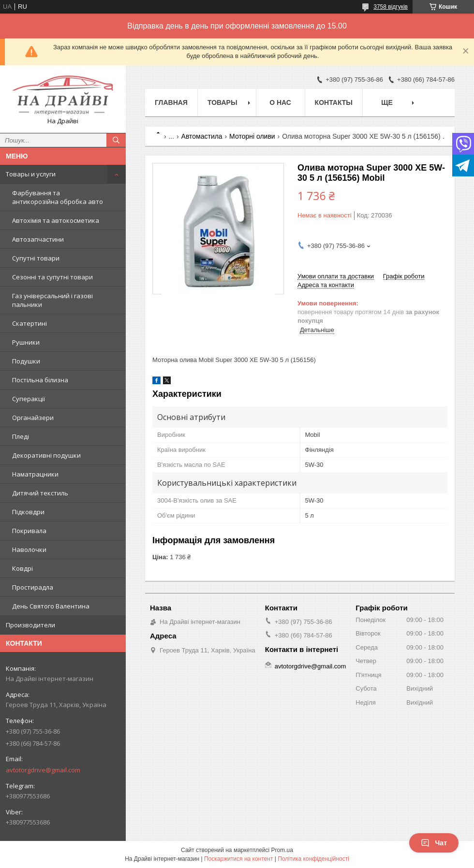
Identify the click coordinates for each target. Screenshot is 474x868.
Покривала (29, 531)
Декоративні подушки (46, 455)
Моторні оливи (252, 136)
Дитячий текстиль (40, 493)
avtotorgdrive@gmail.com (43, 770)
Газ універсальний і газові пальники (52, 300)
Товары (222, 102)
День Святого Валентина (51, 606)
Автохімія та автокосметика (56, 220)
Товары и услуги (31, 174)
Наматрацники (35, 474)
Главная (171, 102)
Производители (30, 625)
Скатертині (30, 323)
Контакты (334, 102)
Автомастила (202, 136)
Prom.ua (282, 850)
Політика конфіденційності (313, 859)
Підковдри (28, 512)
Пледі (21, 436)
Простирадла (33, 587)
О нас (280, 102)
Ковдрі (22, 568)
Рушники (26, 342)
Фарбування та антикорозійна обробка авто (58, 197)
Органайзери (33, 418)
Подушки (26, 361)
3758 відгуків (391, 7)
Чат (434, 843)
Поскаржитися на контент (238, 859)
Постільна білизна (40, 380)
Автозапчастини (38, 239)
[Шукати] (116, 140)
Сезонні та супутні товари (52, 277)
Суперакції (29, 399)
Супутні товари (36, 258)
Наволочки (29, 550)
